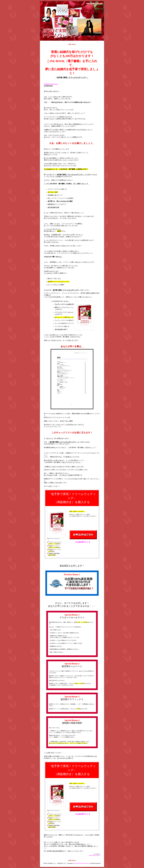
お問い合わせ (72, 44)
